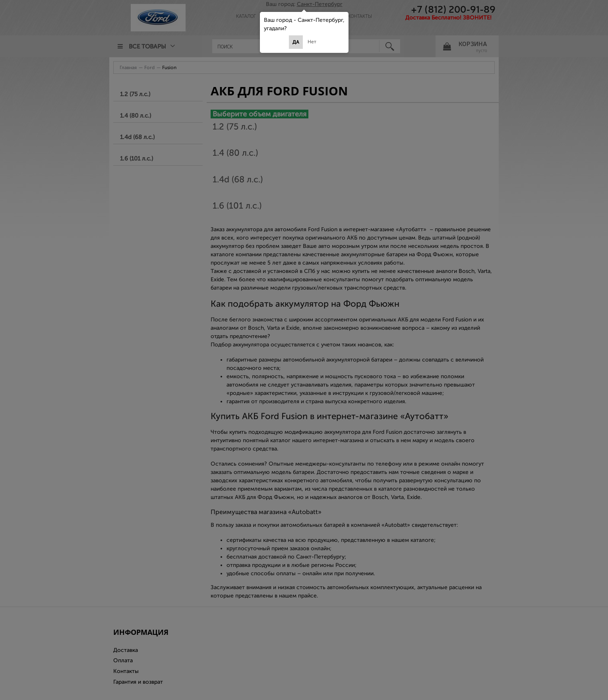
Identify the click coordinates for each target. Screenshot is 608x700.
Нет (312, 42)
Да (296, 42)
